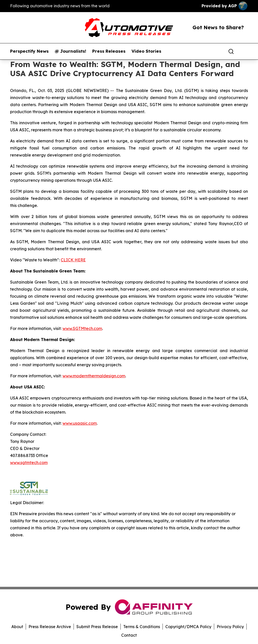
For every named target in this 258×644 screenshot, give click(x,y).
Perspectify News (29, 51)
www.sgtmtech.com (29, 463)
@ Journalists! (70, 51)
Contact (129, 635)
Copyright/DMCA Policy (188, 627)
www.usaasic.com (80, 423)
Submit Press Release (97, 627)
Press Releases (109, 51)
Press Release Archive (50, 627)
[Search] (231, 51)
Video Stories (146, 51)
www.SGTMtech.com (82, 328)
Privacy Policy (230, 627)
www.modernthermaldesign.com (94, 376)
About (17, 627)
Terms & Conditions (142, 627)
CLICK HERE (73, 260)
